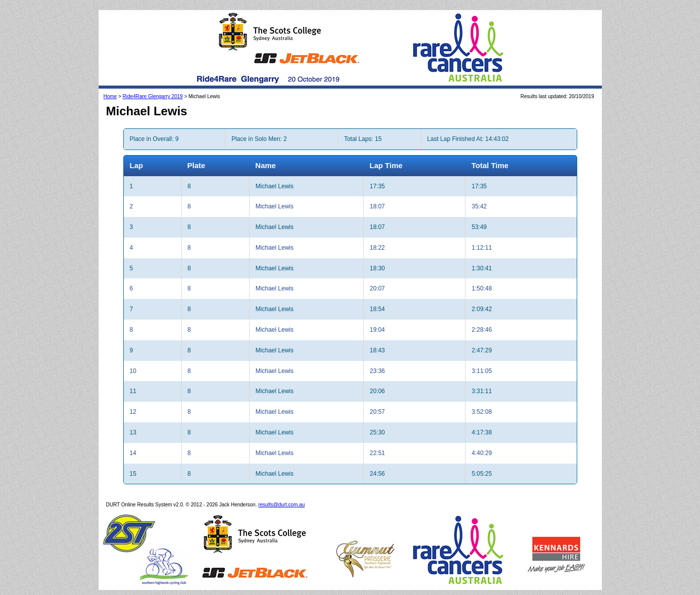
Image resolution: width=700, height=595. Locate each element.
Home (110, 96)
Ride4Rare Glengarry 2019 (153, 96)
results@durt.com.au (281, 505)
